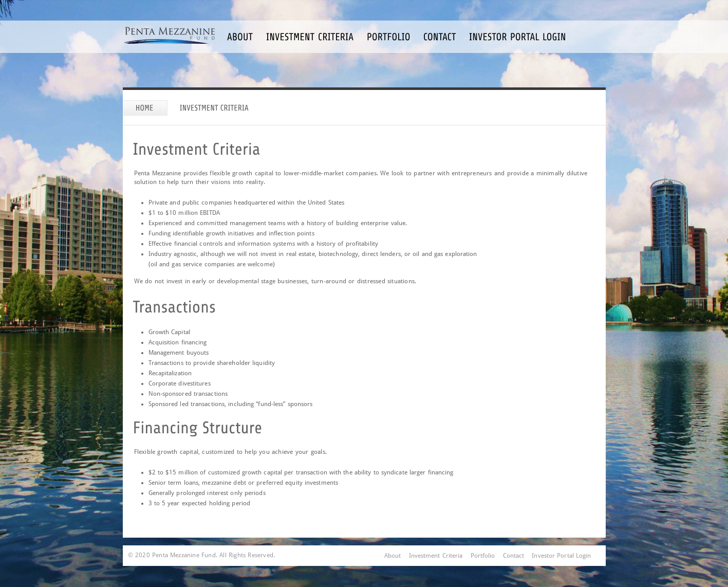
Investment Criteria (436, 556)
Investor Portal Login (561, 556)
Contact (514, 556)
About (393, 556)
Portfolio (483, 556)
